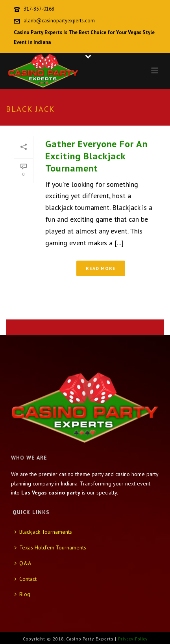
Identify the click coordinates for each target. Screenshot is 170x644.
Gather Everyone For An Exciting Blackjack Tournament (96, 156)
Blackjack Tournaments (43, 532)
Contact (26, 579)
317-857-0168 (39, 9)
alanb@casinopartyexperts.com (59, 21)
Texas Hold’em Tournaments (50, 547)
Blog (22, 594)
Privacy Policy (133, 639)
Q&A (23, 563)
